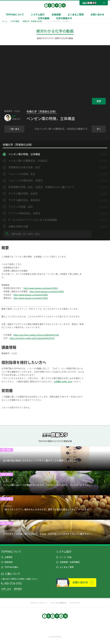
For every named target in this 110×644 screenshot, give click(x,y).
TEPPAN (55, 5)
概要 (99, 101)
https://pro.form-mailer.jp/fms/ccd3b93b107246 (36, 335)
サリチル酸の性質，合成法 (23, 194)
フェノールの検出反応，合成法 (25, 180)
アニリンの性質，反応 (21, 207)
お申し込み (6, 589)
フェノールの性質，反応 (22, 174)
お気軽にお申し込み (63, 382)
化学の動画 (44, 18)
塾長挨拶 (7, 562)
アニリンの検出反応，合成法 (24, 213)
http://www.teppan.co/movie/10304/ (47, 291)
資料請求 (18, 589)
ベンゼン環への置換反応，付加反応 (28, 161)
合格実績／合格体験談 (68, 562)
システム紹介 (64, 552)
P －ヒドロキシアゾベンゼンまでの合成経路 (33, 220)
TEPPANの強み (10, 567)
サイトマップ (75, 603)
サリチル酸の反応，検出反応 (24, 200)
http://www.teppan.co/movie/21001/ (41, 288)
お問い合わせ (97, 15)
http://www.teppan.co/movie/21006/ (31, 295)
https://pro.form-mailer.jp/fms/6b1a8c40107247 (32, 338)
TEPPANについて (15, 15)
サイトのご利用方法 (58, 603)
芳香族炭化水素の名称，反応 (24, 167)
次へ (99, 129)
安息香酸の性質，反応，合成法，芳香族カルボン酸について (41, 187)
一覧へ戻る (14, 129)
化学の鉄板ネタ (64, 18)
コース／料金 (64, 557)
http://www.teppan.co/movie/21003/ (31, 298)
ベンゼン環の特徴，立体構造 (24, 154)
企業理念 (7, 557)
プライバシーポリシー (39, 603)
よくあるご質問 (76, 15)
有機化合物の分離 (18, 226)
